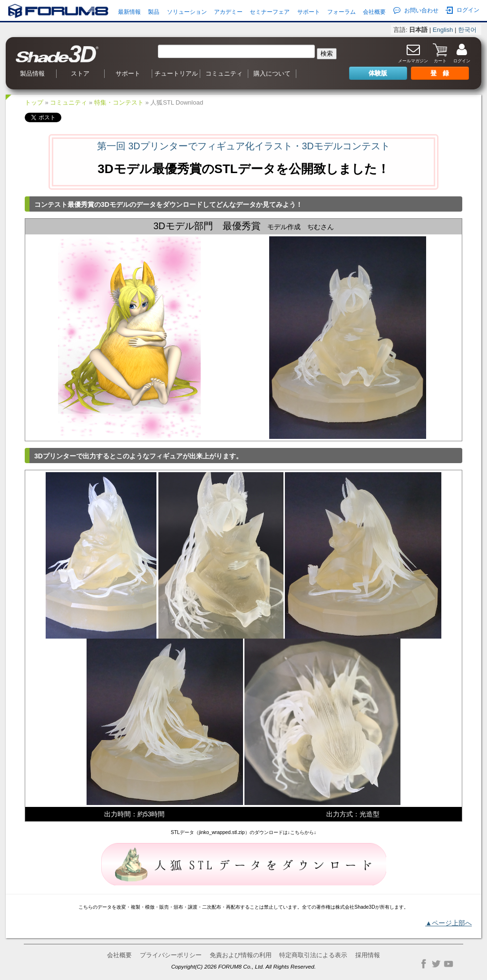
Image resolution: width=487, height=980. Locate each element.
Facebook (424, 964)
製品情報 (32, 73)
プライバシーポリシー (171, 955)
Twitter (436, 964)
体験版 (378, 73)
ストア (80, 73)
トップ (34, 102)
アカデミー (228, 12)
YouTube (448, 964)
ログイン (463, 10)
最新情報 (129, 12)
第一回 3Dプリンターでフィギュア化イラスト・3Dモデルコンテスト (243, 146)
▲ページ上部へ (448, 923)
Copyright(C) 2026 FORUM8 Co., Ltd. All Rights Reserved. (243, 966)
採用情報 (368, 955)
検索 (327, 53)
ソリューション (187, 12)
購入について (272, 73)
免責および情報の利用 (241, 955)
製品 (154, 12)
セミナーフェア (270, 12)
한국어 (467, 30)
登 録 (440, 73)
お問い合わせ (416, 10)
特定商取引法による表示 (313, 955)
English (443, 30)
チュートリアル (176, 73)
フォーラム (341, 12)
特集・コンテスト (119, 102)
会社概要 (374, 12)
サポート (309, 12)
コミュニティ (224, 73)
